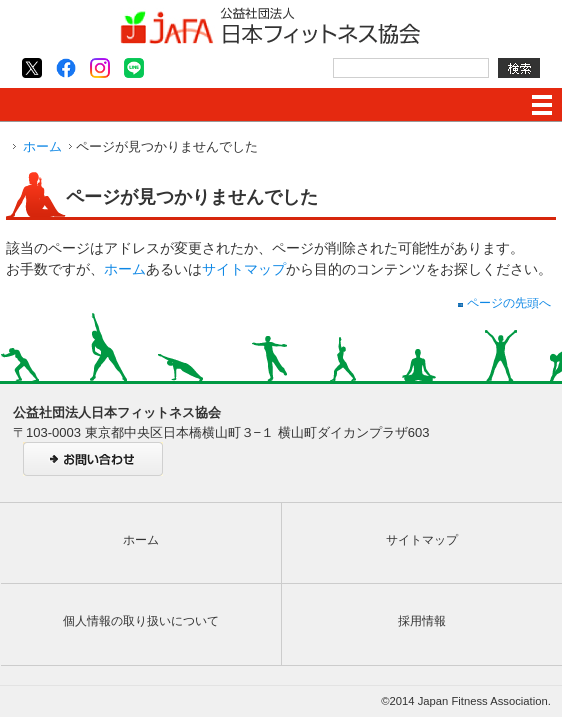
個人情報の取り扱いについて (141, 621)
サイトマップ (244, 269)
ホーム (42, 146)
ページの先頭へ (504, 303)
